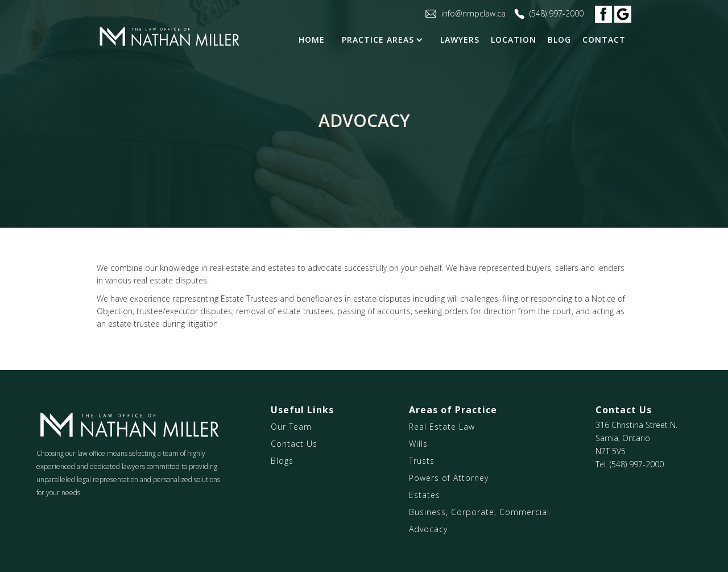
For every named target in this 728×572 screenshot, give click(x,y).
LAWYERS (460, 40)
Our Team (291, 427)
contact (604, 40)
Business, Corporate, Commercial (479, 512)
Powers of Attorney (449, 478)
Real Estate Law (442, 427)
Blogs (282, 461)
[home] (169, 37)
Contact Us (294, 444)
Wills (418, 444)
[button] (385, 40)
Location (514, 40)
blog (559, 40)
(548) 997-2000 (637, 464)
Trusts (422, 461)
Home (312, 40)
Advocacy (428, 529)
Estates (425, 495)
